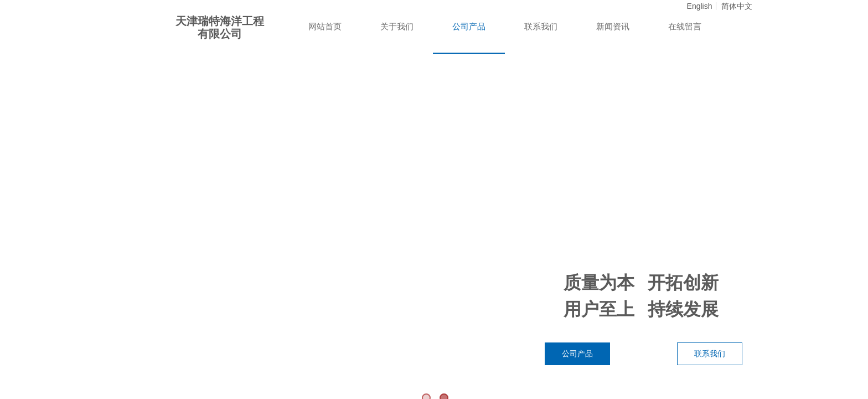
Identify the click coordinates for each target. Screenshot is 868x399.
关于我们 (397, 27)
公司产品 (469, 27)
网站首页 (325, 27)
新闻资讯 (613, 27)
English (700, 6)
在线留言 (685, 27)
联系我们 (541, 27)
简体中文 (737, 6)
